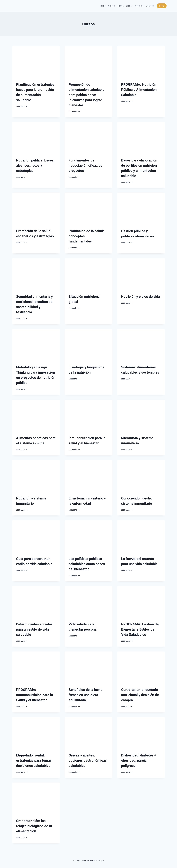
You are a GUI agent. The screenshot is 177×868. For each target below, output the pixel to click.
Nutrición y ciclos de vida (141, 297)
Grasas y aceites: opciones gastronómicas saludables (88, 760)
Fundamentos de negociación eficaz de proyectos (85, 165)
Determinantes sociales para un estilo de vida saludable (34, 629)
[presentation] (36, 62)
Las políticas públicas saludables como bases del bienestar (87, 564)
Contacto (150, 6)
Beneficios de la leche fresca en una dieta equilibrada (85, 695)
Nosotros (139, 6)
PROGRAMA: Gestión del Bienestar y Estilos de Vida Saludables (140, 629)
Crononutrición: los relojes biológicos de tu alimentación (34, 826)
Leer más (22, 106)
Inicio (103, 6)
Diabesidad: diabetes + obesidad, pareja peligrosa (139, 760)
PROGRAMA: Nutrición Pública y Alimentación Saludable (139, 90)
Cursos (111, 6)
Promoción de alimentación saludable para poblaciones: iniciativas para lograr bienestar (86, 95)
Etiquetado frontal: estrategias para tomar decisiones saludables (34, 760)
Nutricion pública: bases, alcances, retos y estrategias (35, 165)
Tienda (120, 6)
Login (162, 6)
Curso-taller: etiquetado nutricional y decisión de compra (140, 695)
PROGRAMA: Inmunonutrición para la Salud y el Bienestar (34, 695)
